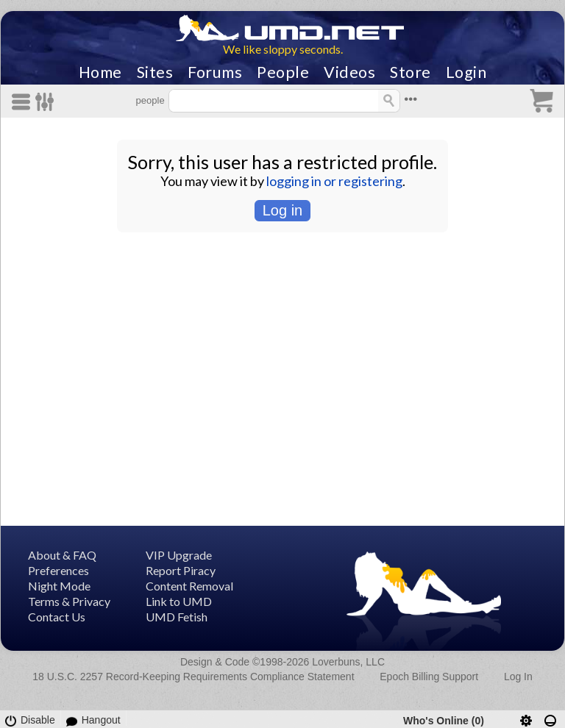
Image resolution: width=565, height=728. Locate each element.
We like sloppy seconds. (283, 49)
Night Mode (59, 586)
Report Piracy (181, 570)
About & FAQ (62, 555)
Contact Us (57, 617)
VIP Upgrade (179, 555)
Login (466, 72)
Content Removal (189, 586)
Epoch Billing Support (429, 677)
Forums (215, 72)
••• (411, 99)
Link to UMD (179, 601)
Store (411, 72)
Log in (283, 210)
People (283, 72)
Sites (155, 72)
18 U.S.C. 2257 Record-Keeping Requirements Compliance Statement (193, 677)
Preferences (58, 570)
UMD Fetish (177, 617)
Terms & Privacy (69, 601)
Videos (349, 72)
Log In (518, 677)
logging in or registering (334, 181)
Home (100, 72)
